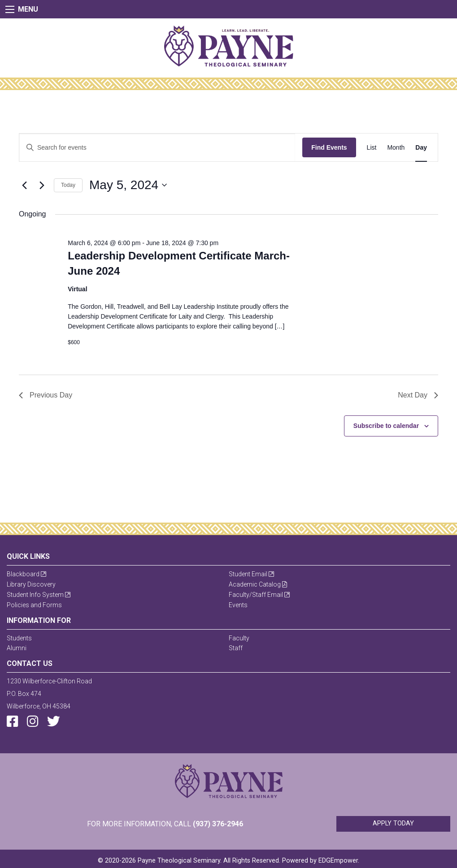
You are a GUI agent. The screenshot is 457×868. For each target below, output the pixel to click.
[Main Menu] (10, 9)
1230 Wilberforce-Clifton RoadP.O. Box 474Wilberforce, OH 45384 (49, 694)
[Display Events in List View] (372, 148)
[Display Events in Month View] (396, 148)
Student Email (251, 574)
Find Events (329, 147)
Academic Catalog (258, 584)
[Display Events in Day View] (421, 148)
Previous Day (46, 395)
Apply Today (393, 823)
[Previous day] (24, 185)
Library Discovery (31, 584)
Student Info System (39, 595)
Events (238, 605)
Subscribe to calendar (386, 426)
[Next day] (42, 185)
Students (19, 638)
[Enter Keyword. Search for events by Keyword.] (157, 148)
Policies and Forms (34, 605)
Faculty (239, 638)
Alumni (17, 648)
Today (68, 185)
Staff (236, 648)
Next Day (418, 395)
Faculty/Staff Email (259, 595)
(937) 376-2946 (218, 824)
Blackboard (26, 574)
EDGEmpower (338, 861)
